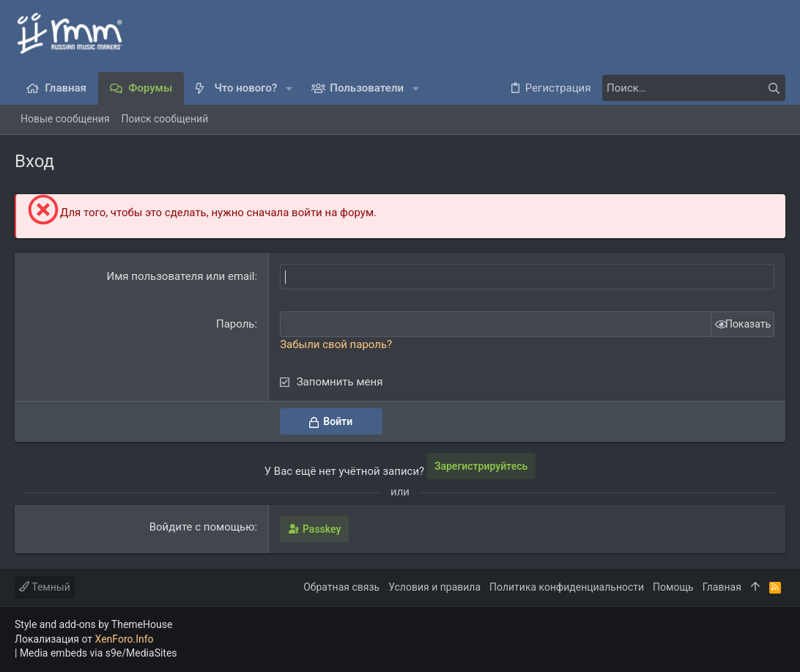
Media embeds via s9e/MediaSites (99, 653)
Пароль (236, 324)
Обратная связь (341, 587)
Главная (722, 587)
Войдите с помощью (202, 527)
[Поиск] (694, 88)
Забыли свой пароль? (336, 344)
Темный (45, 587)
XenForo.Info (125, 639)
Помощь (673, 587)
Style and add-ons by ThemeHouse (93, 624)
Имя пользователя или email (181, 276)
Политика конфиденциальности (567, 587)
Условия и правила (434, 587)
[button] (289, 88)
